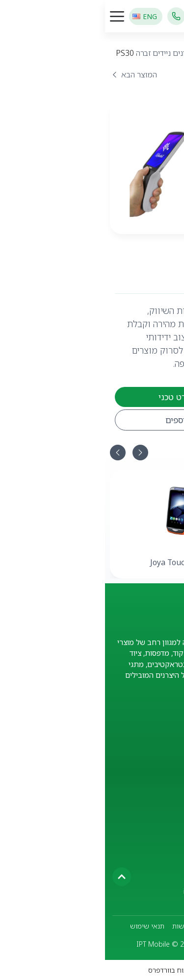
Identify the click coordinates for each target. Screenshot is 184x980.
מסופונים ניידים (124, 53)
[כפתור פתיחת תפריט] (12, 16)
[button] (13, 453)
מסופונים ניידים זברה (64, 53)
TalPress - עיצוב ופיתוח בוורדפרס (92, 970)
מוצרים (162, 53)
